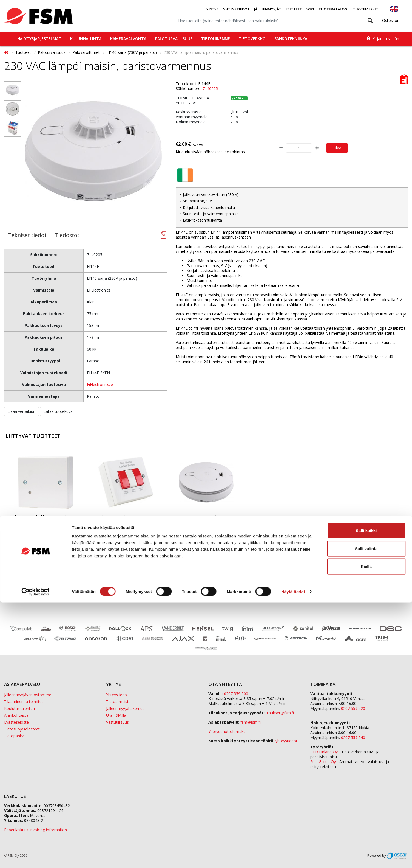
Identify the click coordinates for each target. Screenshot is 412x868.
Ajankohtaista (16, 715)
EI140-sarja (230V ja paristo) (132, 52)
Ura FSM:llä (116, 715)
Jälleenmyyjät (268, 9)
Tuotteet (24, 52)
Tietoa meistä (118, 702)
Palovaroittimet (87, 52)
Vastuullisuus (117, 722)
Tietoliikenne (216, 39)
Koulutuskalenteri (19, 708)
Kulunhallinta (86, 39)
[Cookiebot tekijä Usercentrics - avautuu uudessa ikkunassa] (35, 857)
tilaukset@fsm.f (280, 713)
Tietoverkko (252, 39)
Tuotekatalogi (333, 9)
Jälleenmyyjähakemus (125, 708)
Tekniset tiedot (27, 235)
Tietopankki (14, 736)
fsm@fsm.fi (251, 722)
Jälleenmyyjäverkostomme (28, 695)
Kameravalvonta (128, 39)
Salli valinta (366, 814)
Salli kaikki (366, 796)
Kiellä (366, 832)
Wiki (310, 9)
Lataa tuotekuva (58, 411)
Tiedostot (67, 235)
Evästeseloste (16, 722)
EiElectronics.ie (100, 384)
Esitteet (294, 9)
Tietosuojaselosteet (22, 729)
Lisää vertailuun (22, 411)
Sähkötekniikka (291, 39)
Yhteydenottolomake (227, 731)
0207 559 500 (236, 694)
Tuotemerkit (366, 9)
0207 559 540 (353, 737)
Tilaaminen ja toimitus (24, 702)
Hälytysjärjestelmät (39, 39)
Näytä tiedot (293, 857)
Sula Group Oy (323, 762)
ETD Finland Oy (324, 752)
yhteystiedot (286, 741)
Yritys (213, 9)
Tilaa (337, 148)
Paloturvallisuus (174, 39)
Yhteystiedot (236, 9)
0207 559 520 (353, 708)
